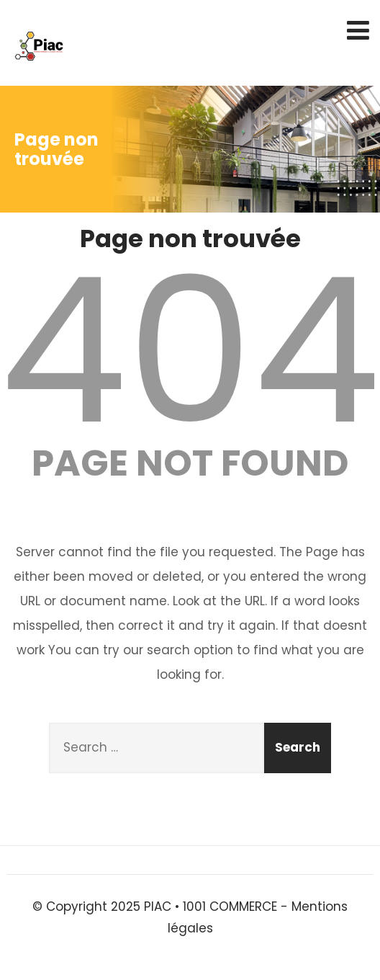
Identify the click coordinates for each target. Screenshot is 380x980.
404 (190, 351)
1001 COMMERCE (230, 906)
